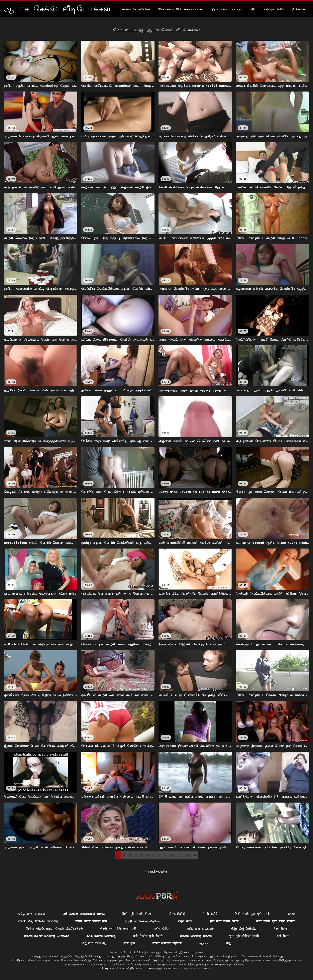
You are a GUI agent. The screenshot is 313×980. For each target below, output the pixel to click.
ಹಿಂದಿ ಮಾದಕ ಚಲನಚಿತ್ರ (101, 936)
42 (188, 855)
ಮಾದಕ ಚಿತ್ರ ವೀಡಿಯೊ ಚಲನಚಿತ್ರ (38, 921)
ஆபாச (204, 943)
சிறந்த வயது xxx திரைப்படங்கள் (180, 9)
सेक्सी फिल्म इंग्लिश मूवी (91, 921)
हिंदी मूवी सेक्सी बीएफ (137, 914)
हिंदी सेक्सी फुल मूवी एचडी (252, 914)
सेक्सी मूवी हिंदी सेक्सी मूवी (118, 929)
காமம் (291, 914)
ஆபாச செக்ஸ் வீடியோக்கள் (125, 968)
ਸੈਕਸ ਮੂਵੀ (129, 943)
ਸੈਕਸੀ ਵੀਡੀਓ (210, 914)
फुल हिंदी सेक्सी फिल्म (224, 921)
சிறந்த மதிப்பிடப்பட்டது (226, 9)
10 (172, 855)
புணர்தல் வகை (274, 9)
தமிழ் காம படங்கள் (31, 914)
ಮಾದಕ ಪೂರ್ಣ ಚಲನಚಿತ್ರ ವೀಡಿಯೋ (47, 936)
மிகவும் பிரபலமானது (135, 9)
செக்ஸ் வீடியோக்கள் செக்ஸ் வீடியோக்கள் (54, 929)
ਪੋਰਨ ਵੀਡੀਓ (281, 929)
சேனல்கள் (298, 9)
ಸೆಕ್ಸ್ (228, 943)
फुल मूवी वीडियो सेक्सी (244, 936)
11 (180, 855)
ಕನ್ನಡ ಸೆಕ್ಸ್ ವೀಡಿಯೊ (244, 929)
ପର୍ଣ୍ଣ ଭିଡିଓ (161, 929)
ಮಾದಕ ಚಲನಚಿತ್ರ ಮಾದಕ (196, 936)
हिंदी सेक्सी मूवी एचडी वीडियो (276, 921)
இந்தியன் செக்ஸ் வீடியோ (142, 921)
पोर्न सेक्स (283, 936)
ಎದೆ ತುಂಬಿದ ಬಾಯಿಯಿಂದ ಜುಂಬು (84, 914)
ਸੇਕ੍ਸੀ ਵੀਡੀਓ (185, 921)
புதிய (253, 9)
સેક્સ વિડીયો (177, 914)
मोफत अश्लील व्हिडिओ (167, 943)
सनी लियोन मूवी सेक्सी (148, 936)
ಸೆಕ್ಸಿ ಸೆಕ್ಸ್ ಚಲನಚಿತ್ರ (94, 943)
